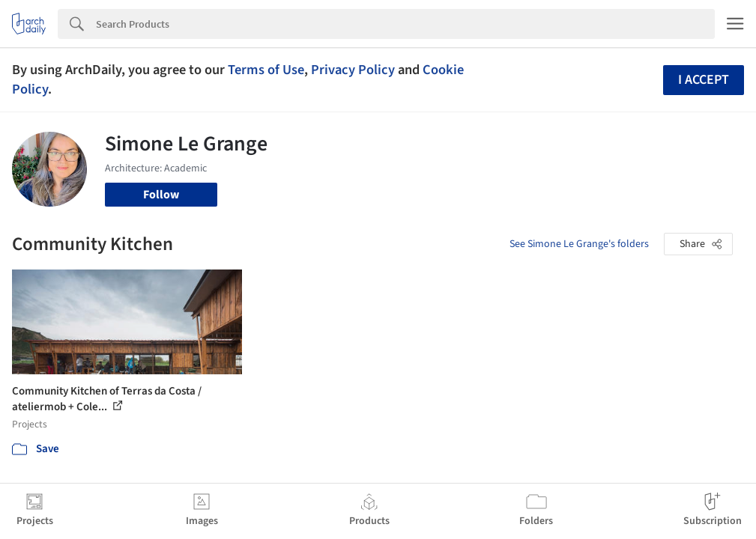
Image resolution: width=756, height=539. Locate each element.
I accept (704, 80)
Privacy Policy (353, 70)
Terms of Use (266, 70)
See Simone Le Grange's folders (579, 244)
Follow (161, 195)
